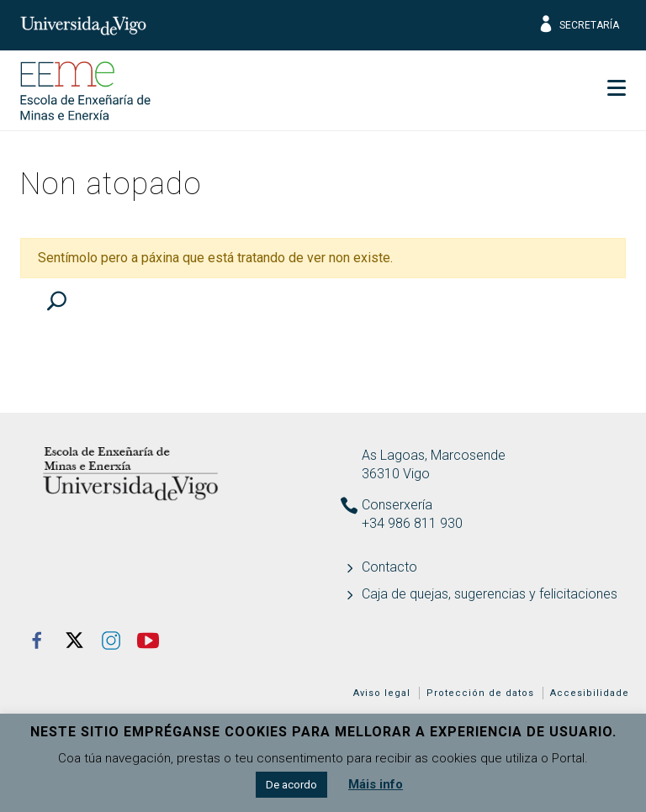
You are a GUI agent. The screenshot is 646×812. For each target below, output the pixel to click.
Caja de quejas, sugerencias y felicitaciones (490, 594)
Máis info (376, 784)
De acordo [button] (291, 785)
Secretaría (578, 25)
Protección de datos (480, 693)
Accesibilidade (590, 693)
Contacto (389, 567)
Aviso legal (382, 693)
